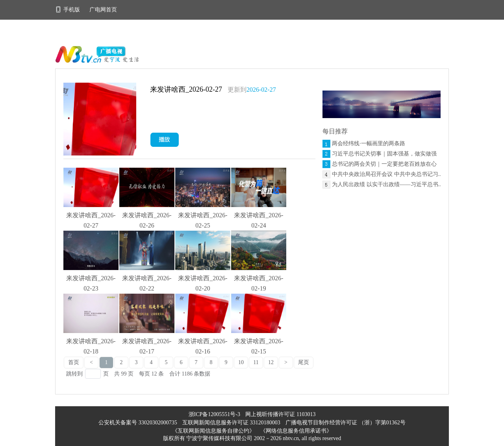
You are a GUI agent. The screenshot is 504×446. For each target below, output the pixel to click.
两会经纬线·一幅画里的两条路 (369, 143)
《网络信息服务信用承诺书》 (296, 431)
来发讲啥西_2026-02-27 (186, 89)
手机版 (68, 10)
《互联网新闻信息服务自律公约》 (213, 431)
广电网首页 (103, 10)
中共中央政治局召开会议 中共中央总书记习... (387, 174)
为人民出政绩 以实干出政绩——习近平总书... (387, 184)
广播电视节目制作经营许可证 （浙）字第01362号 (346, 423)
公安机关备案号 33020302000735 (138, 423)
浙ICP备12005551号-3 (214, 414)
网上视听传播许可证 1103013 (280, 414)
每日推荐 (335, 131)
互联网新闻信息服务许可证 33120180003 (232, 423)
